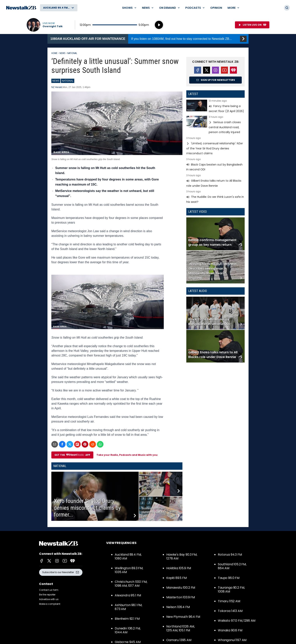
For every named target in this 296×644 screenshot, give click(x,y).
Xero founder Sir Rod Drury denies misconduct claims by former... (87, 508)
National (72, 53)
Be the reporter (47, 595)
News (62, 53)
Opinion (216, 8)
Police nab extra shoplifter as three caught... (153, 487)
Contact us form (49, 590)
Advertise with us (49, 599)
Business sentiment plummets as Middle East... (154, 512)
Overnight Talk (53, 26)
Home (54, 53)
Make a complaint (50, 604)
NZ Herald (57, 87)
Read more (215, 107)
